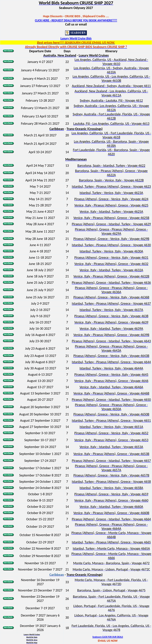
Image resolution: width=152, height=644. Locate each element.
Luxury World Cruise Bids (76, 38)
